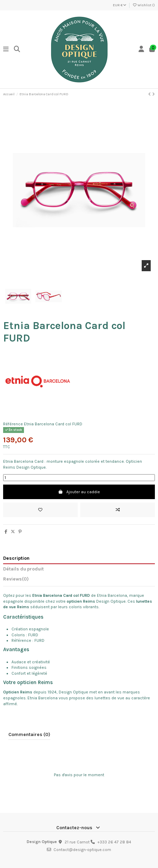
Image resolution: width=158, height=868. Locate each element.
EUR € (120, 5)
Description (16, 558)
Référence (13, 424)
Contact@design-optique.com (82, 850)
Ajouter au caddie (79, 492)
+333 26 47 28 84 (114, 842)
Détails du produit (23, 569)
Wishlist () (144, 5)
